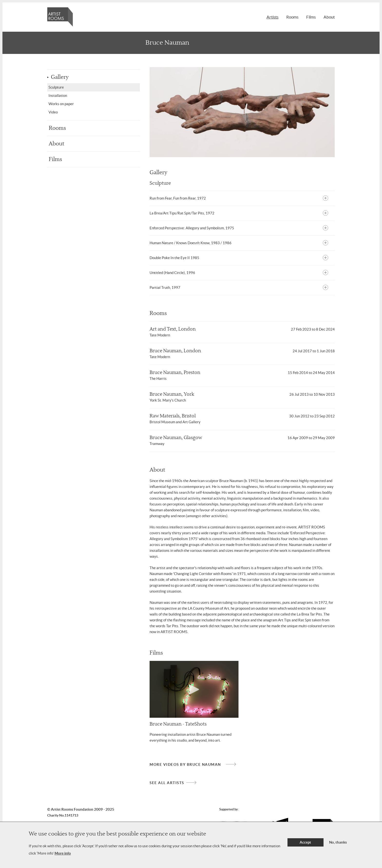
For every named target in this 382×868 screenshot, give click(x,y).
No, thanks (338, 845)
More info (63, 856)
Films (311, 17)
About (329, 17)
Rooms (292, 17)
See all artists (167, 783)
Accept (305, 845)
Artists (272, 17)
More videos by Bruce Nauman (185, 764)
